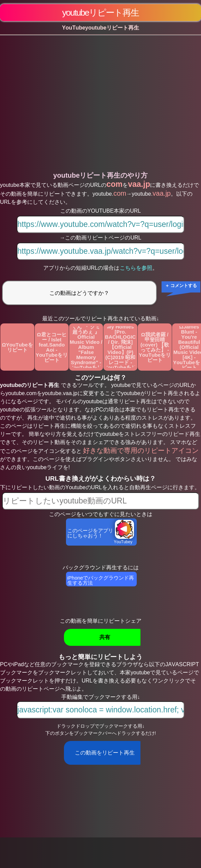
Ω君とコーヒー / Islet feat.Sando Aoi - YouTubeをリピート (52, 347)
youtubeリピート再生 (101, 13)
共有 (105, 637)
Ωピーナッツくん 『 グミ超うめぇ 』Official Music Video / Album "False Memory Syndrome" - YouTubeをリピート (86, 347)
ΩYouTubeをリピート (17, 347)
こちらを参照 (136, 268)
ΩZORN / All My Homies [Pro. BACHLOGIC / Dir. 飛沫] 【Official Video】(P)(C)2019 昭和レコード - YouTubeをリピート (120, 347)
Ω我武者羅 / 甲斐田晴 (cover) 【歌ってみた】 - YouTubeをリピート (155, 347)
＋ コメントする (181, 286)
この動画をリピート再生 (105, 753)
